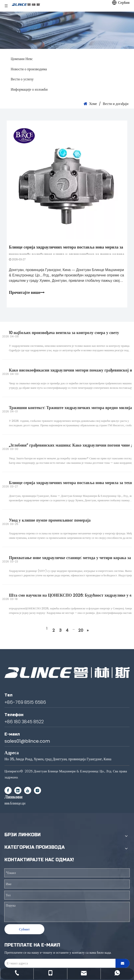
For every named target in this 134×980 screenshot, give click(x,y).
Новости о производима (29, 69)
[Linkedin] (18, 790)
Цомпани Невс (22, 59)
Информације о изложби (29, 89)
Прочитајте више (27, 293)
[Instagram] (37, 790)
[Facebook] (8, 790)
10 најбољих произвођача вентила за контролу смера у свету (64, 333)
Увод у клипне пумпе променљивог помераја (50, 520)
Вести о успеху (22, 79)
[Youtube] (28, 790)
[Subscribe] (123, 963)
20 (81, 630)
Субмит (24, 929)
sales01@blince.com (27, 741)
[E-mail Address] (59, 963)
